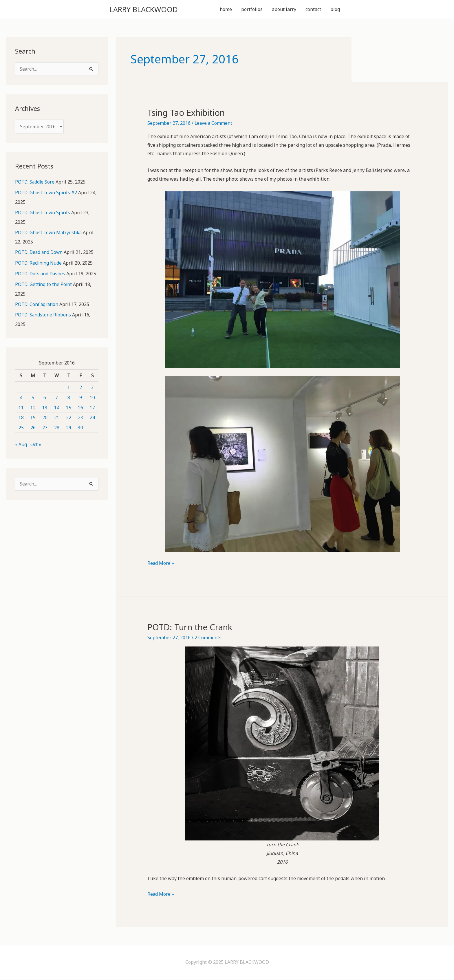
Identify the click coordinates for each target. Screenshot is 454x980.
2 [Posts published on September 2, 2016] (81, 387)
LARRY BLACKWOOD (151, 10)
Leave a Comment (214, 124)
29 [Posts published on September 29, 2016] (69, 427)
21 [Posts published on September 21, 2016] (57, 417)
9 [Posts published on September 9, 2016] (81, 397)
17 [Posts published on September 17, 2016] (92, 407)
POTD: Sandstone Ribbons (44, 315)
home (226, 10)
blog (335, 10)
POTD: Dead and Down (40, 253)
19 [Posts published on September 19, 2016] (33, 417)
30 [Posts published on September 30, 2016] (80, 427)
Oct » (36, 444)
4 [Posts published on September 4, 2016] (21, 397)
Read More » (161, 565)
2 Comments (208, 639)
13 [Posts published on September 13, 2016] (45, 407)
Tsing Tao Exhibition (189, 114)
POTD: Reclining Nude (39, 264)
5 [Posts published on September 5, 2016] (33, 397)
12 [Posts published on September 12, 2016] (33, 407)
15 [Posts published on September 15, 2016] (69, 407)
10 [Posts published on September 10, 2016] (92, 397)
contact (313, 10)
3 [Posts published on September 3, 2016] (93, 387)
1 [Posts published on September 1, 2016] (69, 387)
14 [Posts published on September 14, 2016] (57, 407)
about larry (284, 10)
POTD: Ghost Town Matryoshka (49, 234)
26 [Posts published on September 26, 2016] (33, 427)
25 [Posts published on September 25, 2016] (21, 427)
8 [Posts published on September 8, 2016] (69, 397)
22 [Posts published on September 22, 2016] (69, 417)
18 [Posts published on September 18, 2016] (21, 417)
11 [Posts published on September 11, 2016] (21, 407)
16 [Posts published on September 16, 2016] (80, 407)
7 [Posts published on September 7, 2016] (57, 397)
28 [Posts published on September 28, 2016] (57, 427)
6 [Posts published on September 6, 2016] (45, 397)
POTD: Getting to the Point (44, 285)
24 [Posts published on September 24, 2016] (92, 417)
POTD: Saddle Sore (35, 184)
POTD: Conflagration (37, 304)
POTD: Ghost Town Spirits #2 (47, 194)
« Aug (21, 444)
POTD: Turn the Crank (192, 628)
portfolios (252, 10)
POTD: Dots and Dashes (41, 274)
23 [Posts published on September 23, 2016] (80, 417)
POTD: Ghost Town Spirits (43, 214)
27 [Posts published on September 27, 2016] (45, 427)
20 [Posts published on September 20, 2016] (45, 417)
